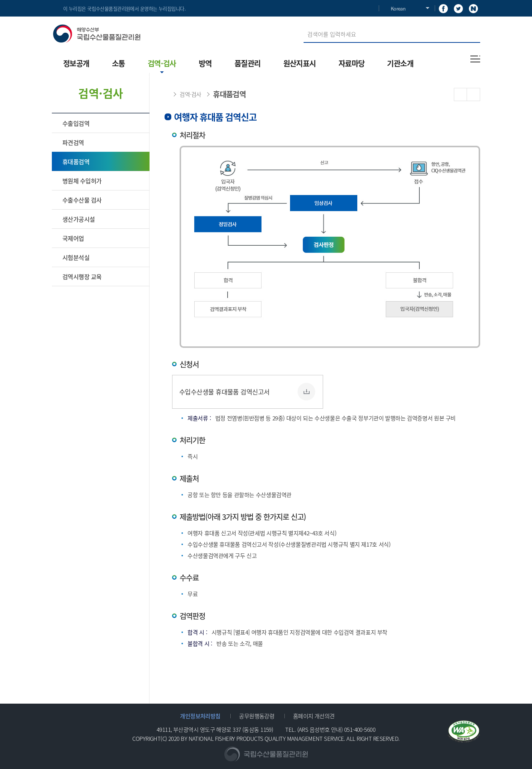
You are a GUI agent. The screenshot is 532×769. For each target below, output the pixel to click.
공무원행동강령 (257, 716)
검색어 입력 (304, 26)
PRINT (474, 94)
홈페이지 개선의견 (314, 716)
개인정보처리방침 (200, 716)
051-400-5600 (360, 729)
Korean (398, 8)
